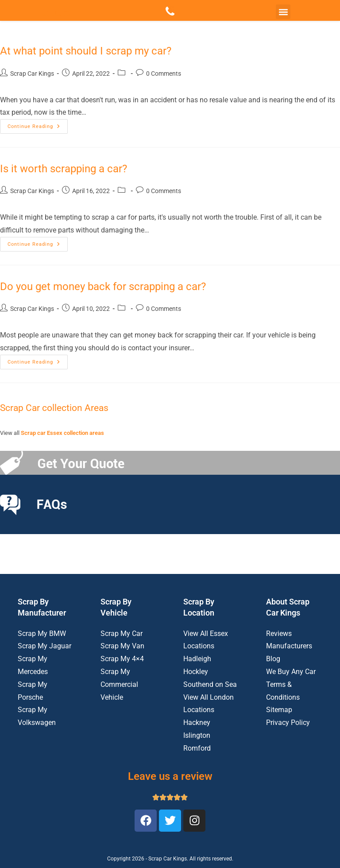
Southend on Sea (210, 684)
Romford (197, 748)
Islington (197, 735)
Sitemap (279, 710)
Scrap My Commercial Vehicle (119, 684)
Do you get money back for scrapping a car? (103, 287)
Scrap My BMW (42, 634)
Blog (273, 659)
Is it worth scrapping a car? (64, 169)
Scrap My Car (122, 634)
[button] (283, 12)
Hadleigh (197, 659)
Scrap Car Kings (32, 74)
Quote (56, 12)
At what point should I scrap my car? (86, 51)
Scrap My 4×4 (122, 659)
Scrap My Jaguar (44, 646)
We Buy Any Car (291, 672)
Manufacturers (289, 646)
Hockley (196, 672)
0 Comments (164, 74)
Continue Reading (38, 124)
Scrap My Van (122, 646)
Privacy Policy (288, 723)
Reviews (279, 634)
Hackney (197, 723)
